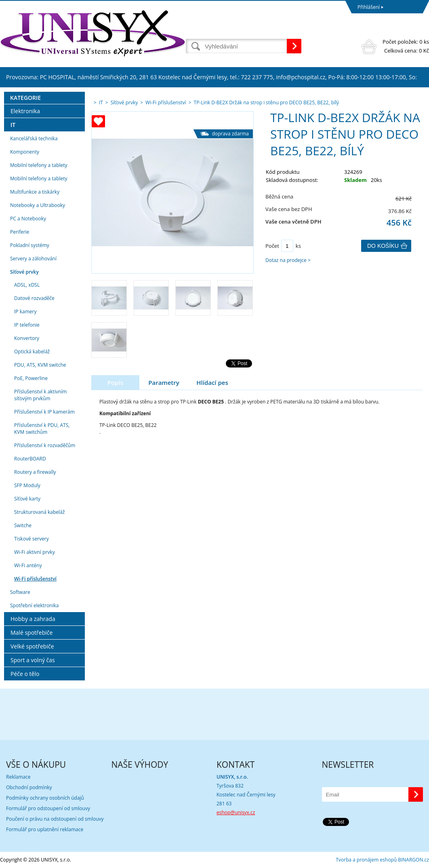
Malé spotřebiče (32, 633)
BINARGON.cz (413, 860)
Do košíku (383, 246)
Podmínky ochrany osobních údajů (45, 798)
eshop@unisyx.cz (236, 812)
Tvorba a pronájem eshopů (366, 860)
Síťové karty (27, 499)
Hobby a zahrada (33, 619)
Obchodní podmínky (29, 787)
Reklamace (18, 777)
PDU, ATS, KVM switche (40, 365)
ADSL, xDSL (27, 285)
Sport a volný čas (33, 660)
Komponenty (25, 152)
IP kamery (25, 312)
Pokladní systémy (30, 245)
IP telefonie (27, 325)
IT (13, 125)
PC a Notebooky (28, 219)
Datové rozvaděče (34, 298)
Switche (23, 525)
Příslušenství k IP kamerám (44, 412)
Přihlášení (369, 7)
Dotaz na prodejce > (288, 260)
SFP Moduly (27, 485)
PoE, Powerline (31, 378)
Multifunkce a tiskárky (35, 192)
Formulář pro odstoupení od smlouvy (48, 808)
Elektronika (25, 111)
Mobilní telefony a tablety (39, 165)
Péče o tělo (25, 674)
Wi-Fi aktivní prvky (35, 552)
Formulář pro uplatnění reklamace (45, 829)
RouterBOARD (30, 459)
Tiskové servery (32, 539)
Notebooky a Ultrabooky (38, 205)
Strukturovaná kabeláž (39, 512)
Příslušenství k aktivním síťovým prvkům (40, 395)
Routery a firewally (35, 472)
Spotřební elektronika (34, 605)
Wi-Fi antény (28, 565)
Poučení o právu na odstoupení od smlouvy (55, 819)
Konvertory (27, 338)
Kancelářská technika (34, 138)
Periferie (20, 232)
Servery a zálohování (33, 259)
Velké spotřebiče (32, 646)
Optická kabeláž (32, 352)
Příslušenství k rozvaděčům (45, 445)
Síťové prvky (24, 272)
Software (20, 592)
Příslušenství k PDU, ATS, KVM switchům (42, 429)
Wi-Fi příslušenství (35, 579)
